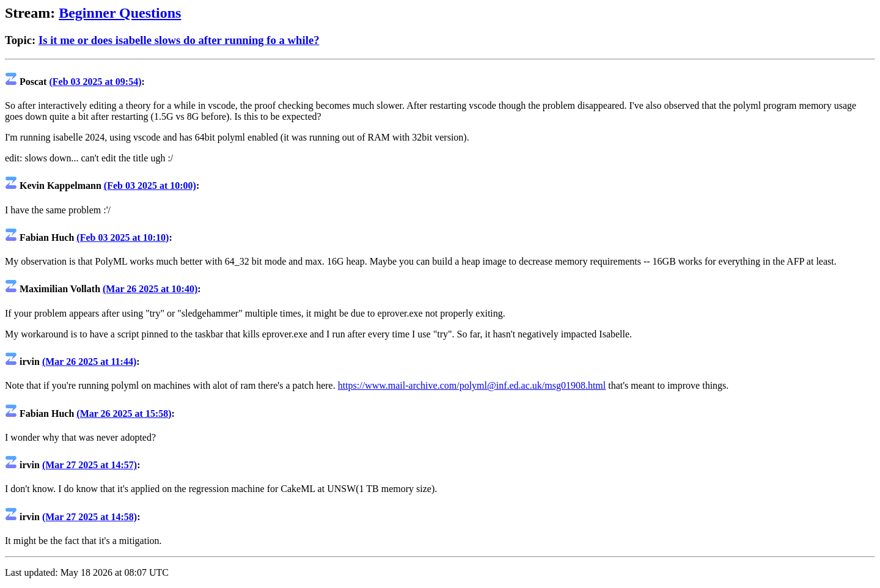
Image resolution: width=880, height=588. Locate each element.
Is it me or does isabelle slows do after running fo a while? (179, 40)
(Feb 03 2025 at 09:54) (95, 82)
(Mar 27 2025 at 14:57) (90, 465)
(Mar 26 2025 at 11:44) (89, 362)
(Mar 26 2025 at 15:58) (124, 413)
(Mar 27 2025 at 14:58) (90, 517)
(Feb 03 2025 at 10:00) (150, 186)
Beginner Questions (120, 13)
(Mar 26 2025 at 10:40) (150, 289)
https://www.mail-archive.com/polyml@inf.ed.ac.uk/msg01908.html (472, 385)
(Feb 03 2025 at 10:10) (123, 237)
